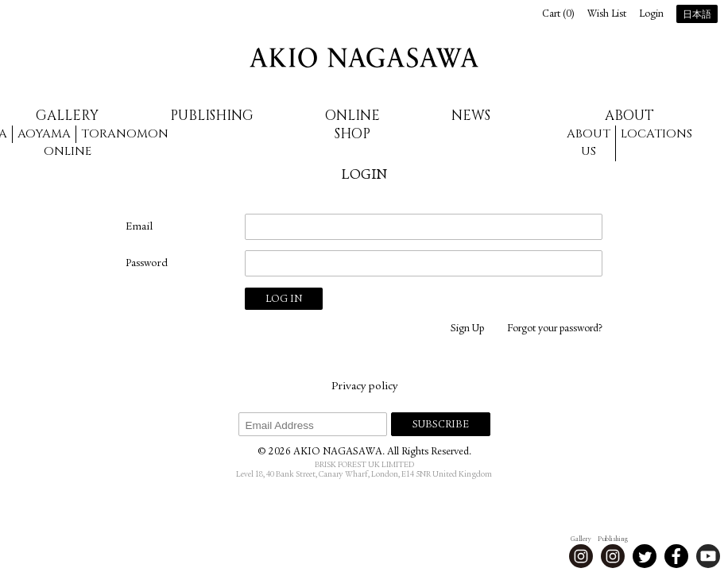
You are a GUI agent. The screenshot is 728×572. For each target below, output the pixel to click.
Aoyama (44, 134)
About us (589, 143)
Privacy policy (364, 387)
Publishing (212, 116)
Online (68, 151)
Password (147, 264)
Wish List (607, 15)
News (471, 116)
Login (651, 15)
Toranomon (125, 134)
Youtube (708, 556)
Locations (656, 134)
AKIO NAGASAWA (364, 58)
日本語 (697, 15)
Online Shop (352, 125)
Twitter (645, 556)
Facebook (676, 556)
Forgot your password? (555, 329)
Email (139, 227)
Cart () (558, 15)
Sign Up (467, 329)
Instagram (581, 556)
